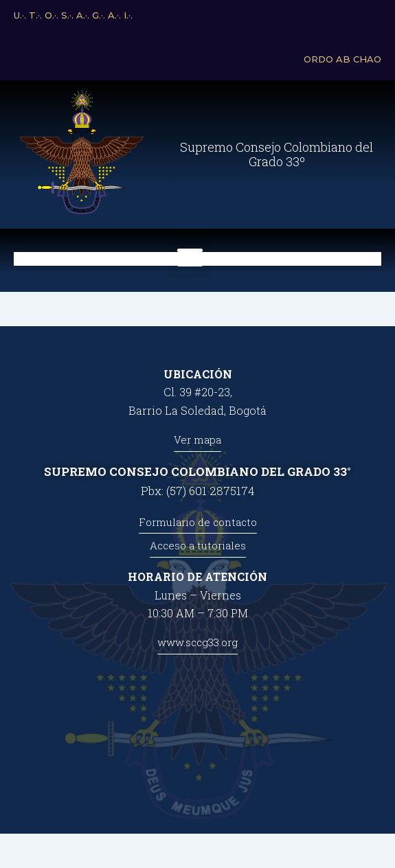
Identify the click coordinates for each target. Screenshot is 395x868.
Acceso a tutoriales (198, 545)
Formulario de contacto (198, 522)
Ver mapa (197, 439)
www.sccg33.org (197, 642)
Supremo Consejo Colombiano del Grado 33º (276, 155)
